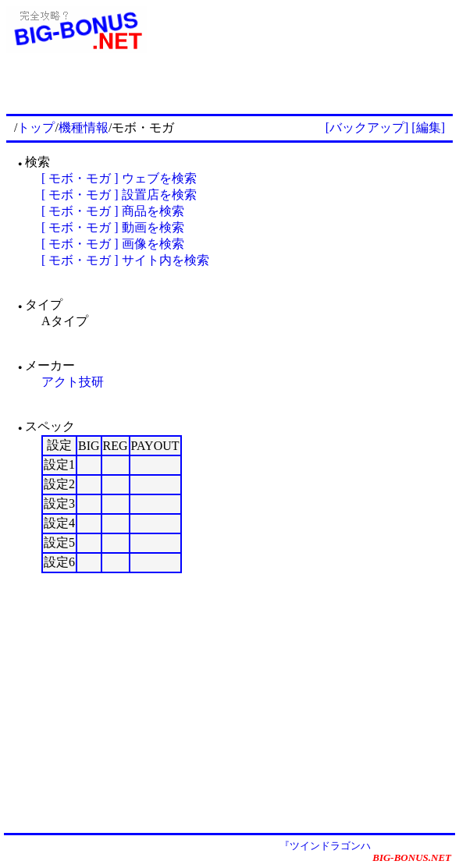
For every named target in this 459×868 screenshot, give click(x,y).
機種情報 (84, 128)
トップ (36, 128)
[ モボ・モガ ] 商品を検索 (113, 211)
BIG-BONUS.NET (412, 857)
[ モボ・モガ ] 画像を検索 (113, 244)
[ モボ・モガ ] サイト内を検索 (125, 260)
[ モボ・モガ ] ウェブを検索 (119, 178)
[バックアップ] (367, 128)
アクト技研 (73, 382)
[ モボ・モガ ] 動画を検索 (113, 227)
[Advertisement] (270, 87)
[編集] (428, 128)
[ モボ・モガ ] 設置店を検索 (119, 195)
